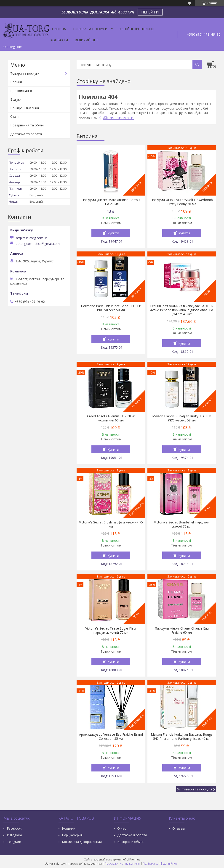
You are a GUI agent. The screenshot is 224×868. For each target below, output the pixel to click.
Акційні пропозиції (137, 29)
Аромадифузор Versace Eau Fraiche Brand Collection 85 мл (111, 737)
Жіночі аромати (118, 118)
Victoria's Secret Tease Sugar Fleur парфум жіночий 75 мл (111, 630)
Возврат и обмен (131, 842)
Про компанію (21, 91)
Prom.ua (135, 859)
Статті (15, 116)
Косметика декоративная (82, 842)
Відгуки (16, 99)
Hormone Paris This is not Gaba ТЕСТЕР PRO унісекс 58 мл (111, 308)
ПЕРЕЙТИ (150, 12)
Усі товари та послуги (194, 789)
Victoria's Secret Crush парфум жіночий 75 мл (111, 524)
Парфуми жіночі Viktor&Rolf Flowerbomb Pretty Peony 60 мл (182, 202)
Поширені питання (25, 108)
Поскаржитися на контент (122, 864)
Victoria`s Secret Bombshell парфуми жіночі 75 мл (182, 524)
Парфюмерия (72, 835)
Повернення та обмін (27, 125)
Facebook (14, 828)
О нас (122, 828)
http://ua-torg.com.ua (32, 238)
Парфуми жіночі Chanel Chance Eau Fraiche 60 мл (182, 630)
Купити (113, 233)
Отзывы (179, 828)
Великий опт (87, 40)
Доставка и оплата (132, 835)
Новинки (69, 828)
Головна (58, 29)
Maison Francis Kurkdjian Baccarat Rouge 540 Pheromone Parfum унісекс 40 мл (182, 737)
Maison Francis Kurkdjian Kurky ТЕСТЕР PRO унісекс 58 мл (182, 418)
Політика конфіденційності (161, 864)
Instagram (14, 835)
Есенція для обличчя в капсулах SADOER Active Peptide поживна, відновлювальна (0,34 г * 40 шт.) (182, 310)
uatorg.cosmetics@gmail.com (38, 244)
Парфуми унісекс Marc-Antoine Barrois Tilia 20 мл (111, 202)
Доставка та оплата (26, 134)
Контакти (59, 40)
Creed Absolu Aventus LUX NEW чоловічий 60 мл (111, 418)
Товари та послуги (90, 29)
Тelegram (14, 842)
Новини (16, 82)
